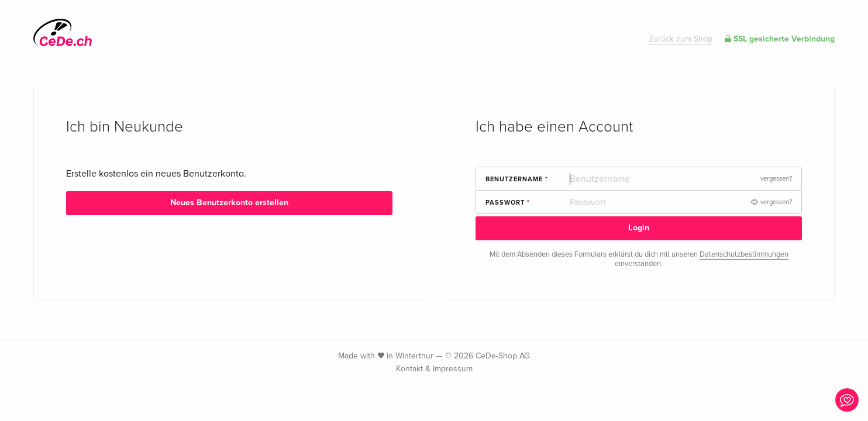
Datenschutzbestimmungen (744, 254)
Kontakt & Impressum (434, 369)
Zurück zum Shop (681, 39)
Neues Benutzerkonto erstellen (229, 203)
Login (639, 228)
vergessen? (776, 179)
